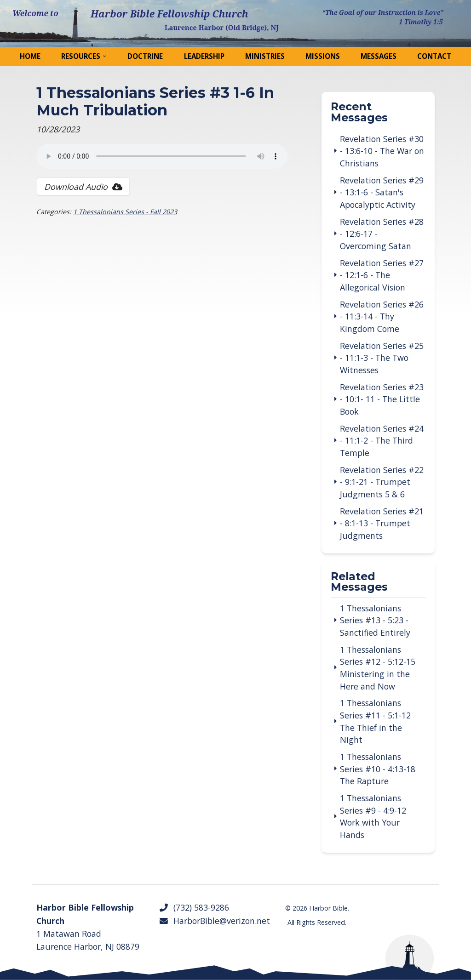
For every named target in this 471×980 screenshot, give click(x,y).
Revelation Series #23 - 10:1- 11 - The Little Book (382, 399)
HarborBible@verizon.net (214, 921)
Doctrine (145, 56)
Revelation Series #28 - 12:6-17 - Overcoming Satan (382, 234)
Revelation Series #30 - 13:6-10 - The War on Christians (382, 151)
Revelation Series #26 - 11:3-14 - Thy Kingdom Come (382, 316)
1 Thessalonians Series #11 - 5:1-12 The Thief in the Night (375, 721)
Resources (81, 56)
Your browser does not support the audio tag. (162, 156)
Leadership (204, 56)
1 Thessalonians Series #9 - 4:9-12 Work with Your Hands (373, 816)
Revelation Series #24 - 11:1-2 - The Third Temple (382, 441)
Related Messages (359, 582)
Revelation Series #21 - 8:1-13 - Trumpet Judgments (382, 523)
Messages (379, 56)
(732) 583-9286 (194, 907)
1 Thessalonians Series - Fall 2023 (125, 212)
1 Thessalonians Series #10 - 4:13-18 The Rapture (378, 769)
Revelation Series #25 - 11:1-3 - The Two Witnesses (382, 358)
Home (30, 56)
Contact (434, 56)
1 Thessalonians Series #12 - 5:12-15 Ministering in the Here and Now (378, 668)
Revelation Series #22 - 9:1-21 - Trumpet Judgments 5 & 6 (382, 482)
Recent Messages (359, 113)
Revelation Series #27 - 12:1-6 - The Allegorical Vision (382, 275)
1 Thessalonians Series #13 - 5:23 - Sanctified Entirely (375, 620)
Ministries (265, 56)
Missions (323, 56)
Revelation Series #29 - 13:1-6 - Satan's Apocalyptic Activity (382, 192)
